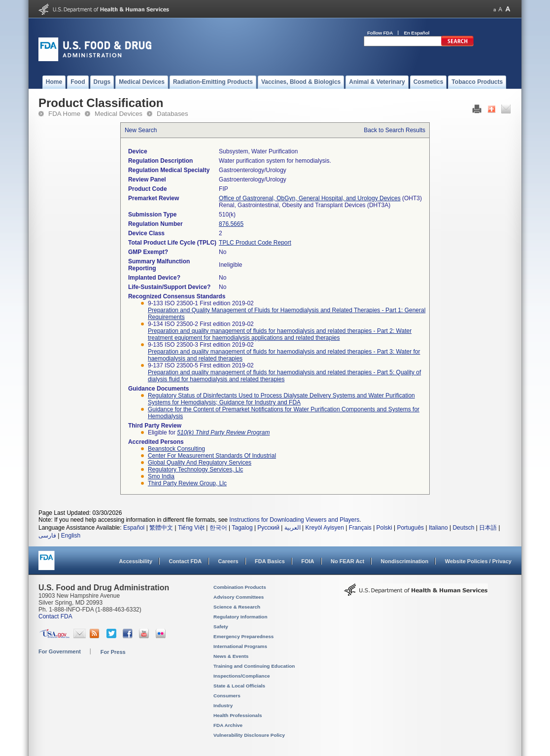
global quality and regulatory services (200, 463)
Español (134, 528)
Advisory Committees (239, 597)
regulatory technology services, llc (195, 469)
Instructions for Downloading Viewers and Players (294, 520)
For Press (113, 652)
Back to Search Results (395, 130)
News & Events (231, 656)
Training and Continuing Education (254, 666)
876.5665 (231, 224)
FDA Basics (270, 561)
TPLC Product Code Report (255, 243)
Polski (384, 528)
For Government (60, 651)
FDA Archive (228, 725)
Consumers (227, 696)
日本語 (488, 528)
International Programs (240, 646)
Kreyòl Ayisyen (325, 528)
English (71, 536)
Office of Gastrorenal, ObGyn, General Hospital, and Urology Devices (310, 198)
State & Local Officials (239, 686)
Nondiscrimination (405, 561)
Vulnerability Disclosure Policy (249, 735)
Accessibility (136, 561)
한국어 (218, 528)
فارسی (47, 536)
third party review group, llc (187, 483)
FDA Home (64, 114)
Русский (268, 528)
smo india (161, 476)
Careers (228, 561)
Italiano (438, 528)
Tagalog (242, 528)
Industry (223, 705)
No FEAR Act (347, 561)
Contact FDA (185, 561)
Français (360, 528)
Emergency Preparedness (243, 636)
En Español (417, 33)
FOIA (308, 561)
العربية (292, 528)
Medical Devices (119, 114)
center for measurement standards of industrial (212, 456)
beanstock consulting (176, 449)
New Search (141, 130)
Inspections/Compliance (242, 676)
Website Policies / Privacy (478, 561)
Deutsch (463, 528)
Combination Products (240, 587)
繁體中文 (161, 528)
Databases (172, 114)
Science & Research (237, 607)
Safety (221, 627)
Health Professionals (238, 715)
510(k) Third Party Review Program (223, 432)
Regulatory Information (241, 617)
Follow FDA (380, 33)
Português (410, 528)
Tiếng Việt (191, 528)
